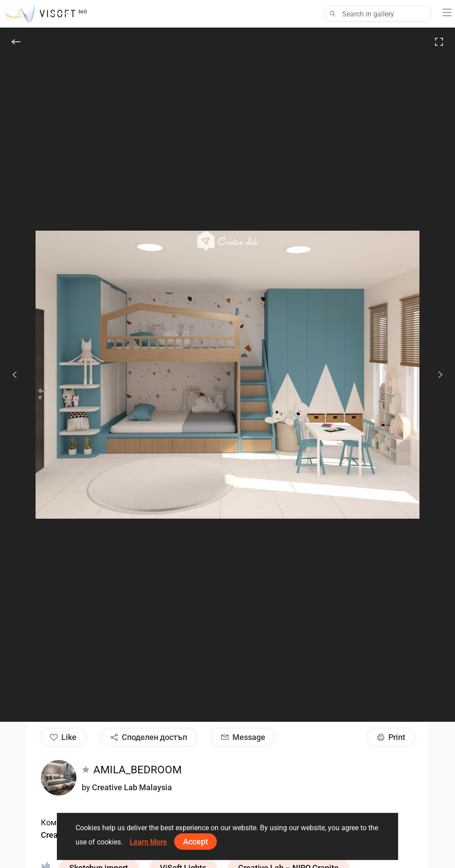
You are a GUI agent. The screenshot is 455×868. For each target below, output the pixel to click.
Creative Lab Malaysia (132, 787)
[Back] (16, 42)
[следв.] (435, 375)
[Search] (378, 14)
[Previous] (15, 375)
